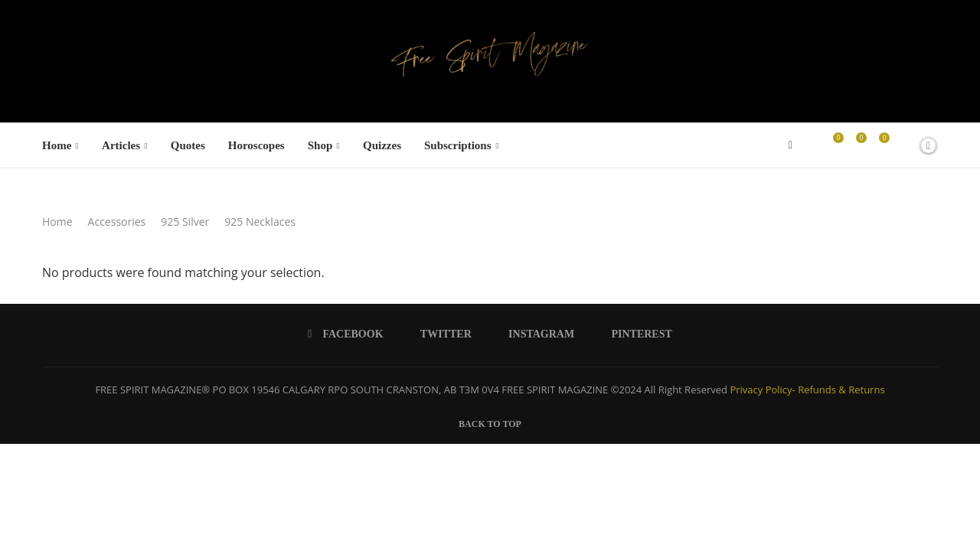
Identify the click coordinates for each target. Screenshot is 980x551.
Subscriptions (458, 145)
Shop (320, 145)
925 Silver (185, 222)
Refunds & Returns (841, 390)
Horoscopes (256, 145)
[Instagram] (536, 334)
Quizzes (382, 145)
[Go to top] (490, 422)
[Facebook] (791, 145)
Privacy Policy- (762, 390)
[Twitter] (441, 334)
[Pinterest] (636, 334)
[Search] (902, 145)
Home (57, 145)
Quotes (188, 145)
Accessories (117, 222)
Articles (121, 145)
